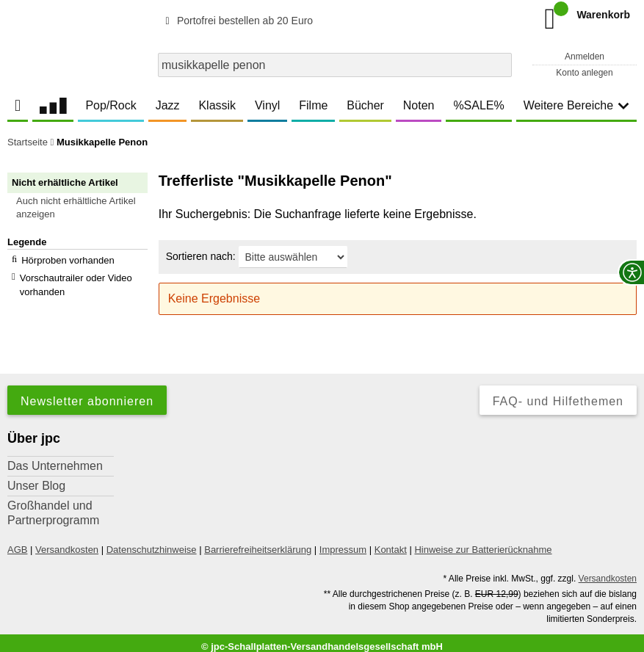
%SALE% (478, 105)
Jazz (168, 105)
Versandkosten (67, 542)
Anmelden (585, 57)
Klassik (217, 105)
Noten (419, 105)
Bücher (365, 105)
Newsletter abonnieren (87, 394)
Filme (313, 105)
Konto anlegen (584, 73)
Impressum (343, 542)
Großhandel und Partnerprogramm (53, 506)
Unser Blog (36, 478)
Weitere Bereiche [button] (576, 105)
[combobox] (335, 65)
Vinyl (267, 105)
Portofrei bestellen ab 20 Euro (237, 21)
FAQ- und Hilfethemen (558, 394)
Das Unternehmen (55, 459)
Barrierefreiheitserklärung (258, 542)
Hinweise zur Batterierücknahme (483, 542)
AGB (17, 542)
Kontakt (391, 542)
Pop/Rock (111, 105)
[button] (84, 208)
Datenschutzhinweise (152, 542)
